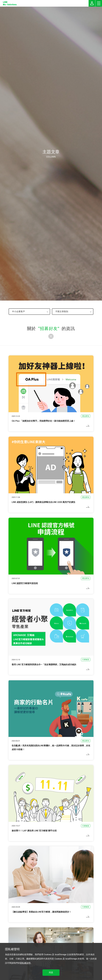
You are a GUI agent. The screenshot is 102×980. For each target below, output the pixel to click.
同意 (51, 973)
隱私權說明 (25, 963)
